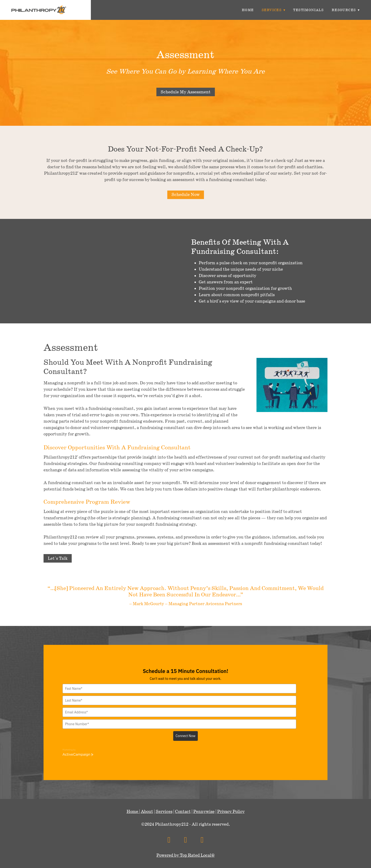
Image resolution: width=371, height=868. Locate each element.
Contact (183, 812)
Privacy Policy (231, 812)
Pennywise (204, 812)
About (147, 812)
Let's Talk (58, 558)
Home (248, 10)
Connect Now (185, 736)
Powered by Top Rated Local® (185, 855)
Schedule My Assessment (186, 92)
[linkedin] (202, 840)
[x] (185, 840)
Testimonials (308, 10)
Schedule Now (186, 195)
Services (274, 10)
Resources (346, 10)
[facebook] (169, 840)
